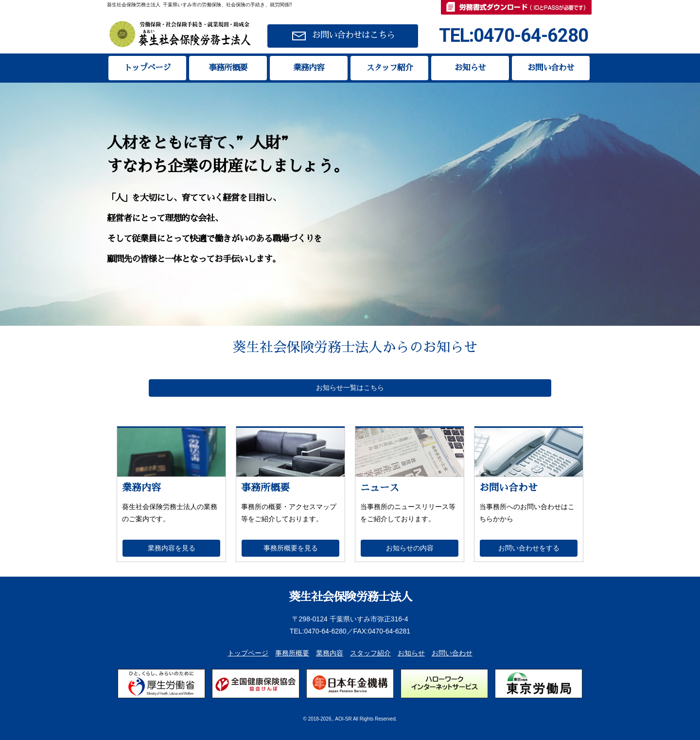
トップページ (147, 68)
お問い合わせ (551, 68)
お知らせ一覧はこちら (350, 388)
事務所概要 (228, 68)
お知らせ (470, 68)
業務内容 (309, 68)
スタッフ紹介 (389, 68)
